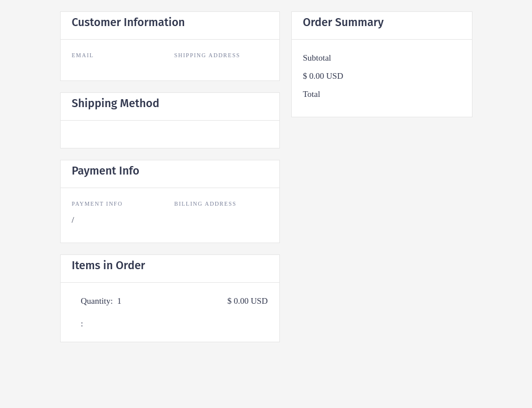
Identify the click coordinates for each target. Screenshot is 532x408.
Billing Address (206, 204)
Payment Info (97, 204)
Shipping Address (208, 55)
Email (83, 55)
